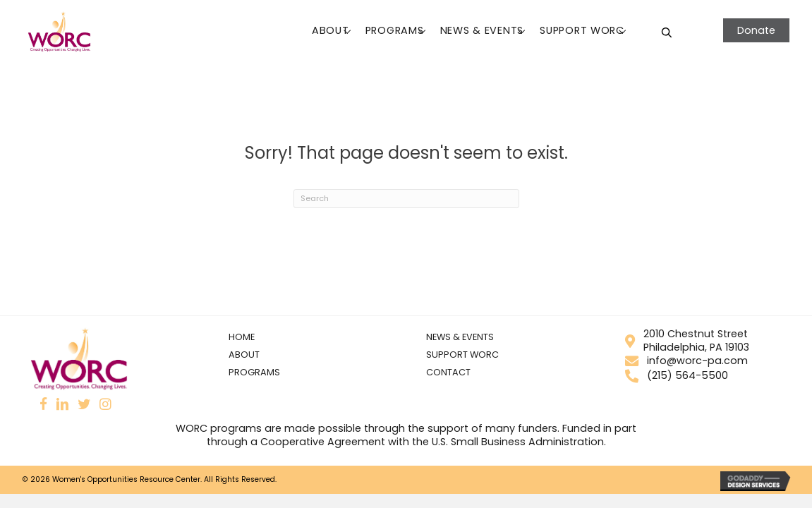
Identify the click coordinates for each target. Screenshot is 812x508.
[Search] (406, 199)
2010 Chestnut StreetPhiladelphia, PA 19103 (686, 340)
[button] (347, 32)
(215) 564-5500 (677, 375)
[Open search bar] (667, 32)
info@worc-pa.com (687, 361)
